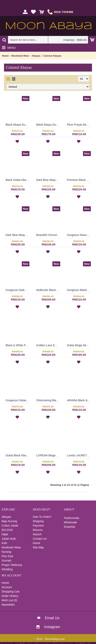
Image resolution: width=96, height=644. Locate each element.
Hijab (5, 534)
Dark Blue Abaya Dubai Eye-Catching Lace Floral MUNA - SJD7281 (49, 180)
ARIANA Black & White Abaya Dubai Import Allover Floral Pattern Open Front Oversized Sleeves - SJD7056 (79, 400)
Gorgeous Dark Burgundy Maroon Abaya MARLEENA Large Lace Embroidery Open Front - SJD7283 (18, 290)
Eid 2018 (7, 530)
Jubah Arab (9, 539)
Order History (10, 596)
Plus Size (7, 556)
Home (5, 56)
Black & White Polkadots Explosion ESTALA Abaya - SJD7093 (18, 345)
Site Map (38, 547)
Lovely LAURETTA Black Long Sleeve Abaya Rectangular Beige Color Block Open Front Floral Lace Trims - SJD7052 (79, 455)
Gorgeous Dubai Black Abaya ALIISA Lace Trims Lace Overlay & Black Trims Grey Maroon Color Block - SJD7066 (18, 400)
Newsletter (8, 605)
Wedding (7, 569)
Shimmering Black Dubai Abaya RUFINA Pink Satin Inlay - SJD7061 (49, 400)
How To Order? (42, 517)
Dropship (69, 527)
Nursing (6, 552)
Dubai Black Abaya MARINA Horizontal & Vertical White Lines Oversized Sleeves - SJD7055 (18, 455)
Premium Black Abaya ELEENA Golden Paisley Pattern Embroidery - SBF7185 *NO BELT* (79, 180)
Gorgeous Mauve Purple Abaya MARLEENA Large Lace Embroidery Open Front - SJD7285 (79, 235)
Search (37, 534)
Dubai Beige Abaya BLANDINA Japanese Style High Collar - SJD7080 (79, 345)
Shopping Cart (11, 592)
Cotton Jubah (10, 526)
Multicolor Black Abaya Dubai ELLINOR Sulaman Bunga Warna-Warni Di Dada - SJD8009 (49, 290)
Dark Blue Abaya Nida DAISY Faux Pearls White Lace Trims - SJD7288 (18, 235)
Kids (4, 543)
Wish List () (9, 600)
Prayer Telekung (12, 565)
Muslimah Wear (20, 56)
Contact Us (40, 539)
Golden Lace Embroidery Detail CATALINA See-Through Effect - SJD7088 (49, 345)
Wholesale (70, 522)
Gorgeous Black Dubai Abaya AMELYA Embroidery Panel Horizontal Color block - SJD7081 (79, 290)
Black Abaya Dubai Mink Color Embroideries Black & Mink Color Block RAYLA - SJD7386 (49, 125)
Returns (38, 530)
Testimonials (71, 518)
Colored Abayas (52, 56)
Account (7, 587)
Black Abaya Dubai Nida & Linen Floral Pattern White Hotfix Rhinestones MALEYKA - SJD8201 (18, 125)
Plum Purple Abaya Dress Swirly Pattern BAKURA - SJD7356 (79, 125)
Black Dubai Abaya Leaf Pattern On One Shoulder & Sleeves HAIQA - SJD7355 (18, 180)
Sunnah (6, 561)
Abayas (36, 56)
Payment (38, 526)
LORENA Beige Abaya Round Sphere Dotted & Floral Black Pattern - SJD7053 (49, 455)
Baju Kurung (9, 521)
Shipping (38, 521)
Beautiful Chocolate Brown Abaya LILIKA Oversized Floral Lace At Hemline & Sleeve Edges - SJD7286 (49, 235)
